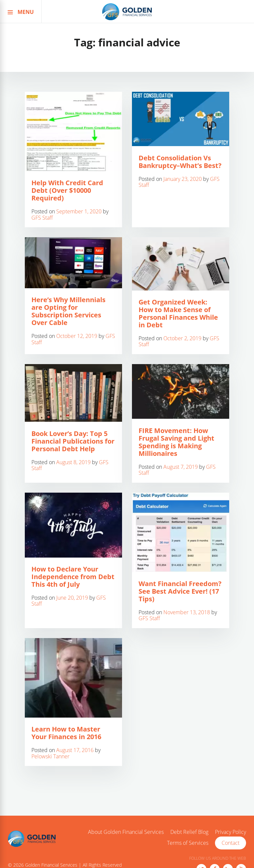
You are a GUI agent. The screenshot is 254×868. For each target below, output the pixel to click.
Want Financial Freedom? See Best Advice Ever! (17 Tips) (180, 591)
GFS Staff (42, 218)
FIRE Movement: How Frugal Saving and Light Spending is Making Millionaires (176, 442)
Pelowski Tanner (50, 756)
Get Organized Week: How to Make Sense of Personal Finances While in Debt (178, 313)
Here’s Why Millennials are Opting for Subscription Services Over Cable (68, 311)
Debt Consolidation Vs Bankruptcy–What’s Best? (180, 162)
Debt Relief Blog (189, 832)
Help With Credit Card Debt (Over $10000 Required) (67, 190)
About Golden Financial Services (126, 832)
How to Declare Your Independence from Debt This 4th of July (73, 577)
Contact (231, 843)
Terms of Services (188, 843)
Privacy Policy (231, 832)
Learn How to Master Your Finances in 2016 (66, 733)
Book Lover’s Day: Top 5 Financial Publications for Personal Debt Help (73, 441)
